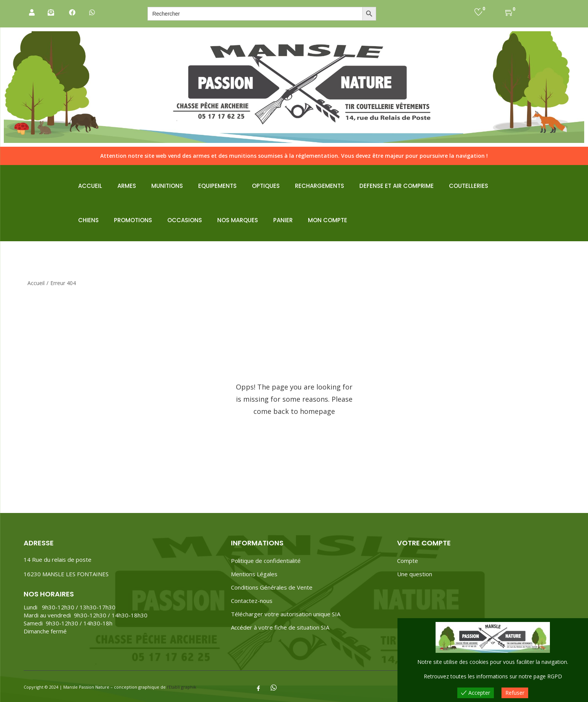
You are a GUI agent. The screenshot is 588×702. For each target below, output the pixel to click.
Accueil (36, 283)
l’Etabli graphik (182, 687)
